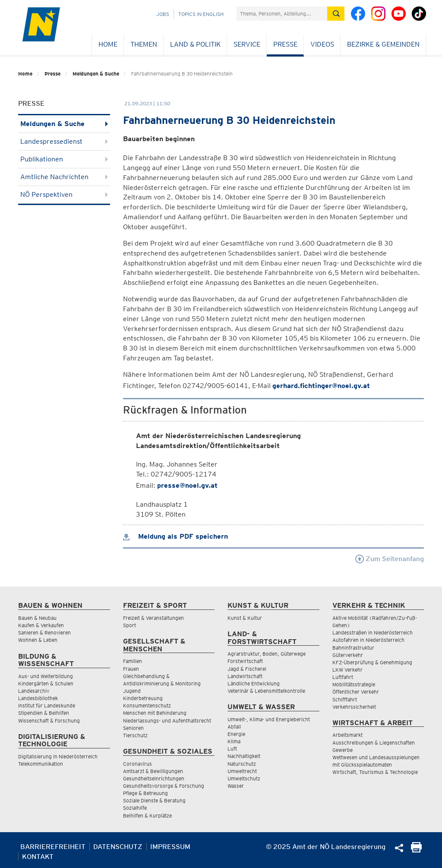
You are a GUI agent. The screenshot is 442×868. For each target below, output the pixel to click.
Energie (236, 734)
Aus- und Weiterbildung (46, 676)
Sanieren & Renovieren (44, 633)
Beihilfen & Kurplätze (147, 816)
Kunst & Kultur (245, 618)
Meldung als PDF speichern (175, 536)
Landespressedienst (64, 141)
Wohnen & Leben (38, 640)
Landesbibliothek (38, 698)
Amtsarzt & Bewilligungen (153, 771)
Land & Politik (195, 44)
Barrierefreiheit (53, 847)
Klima (234, 741)
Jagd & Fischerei (247, 669)
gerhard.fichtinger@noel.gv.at (321, 386)
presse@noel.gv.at (187, 485)
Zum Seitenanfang (390, 559)
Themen (144, 44)
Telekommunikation (41, 764)
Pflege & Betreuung (145, 793)
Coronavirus (137, 764)
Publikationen (64, 159)
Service (247, 44)
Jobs (163, 14)
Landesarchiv (34, 691)
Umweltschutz (244, 778)
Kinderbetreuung (143, 698)
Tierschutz (135, 735)
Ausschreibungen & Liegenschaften (374, 743)
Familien (133, 661)
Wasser (236, 786)
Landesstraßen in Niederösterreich (373, 633)
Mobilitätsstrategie (354, 684)
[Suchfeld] (282, 14)
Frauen (131, 669)
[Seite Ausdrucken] (416, 850)
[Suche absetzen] (336, 14)
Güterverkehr (348, 655)
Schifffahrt (345, 699)
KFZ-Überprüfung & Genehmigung (372, 662)
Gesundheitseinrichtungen (154, 778)
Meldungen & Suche (96, 74)
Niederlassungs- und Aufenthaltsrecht (167, 721)
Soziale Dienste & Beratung (154, 800)
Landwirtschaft (245, 676)
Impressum (170, 847)
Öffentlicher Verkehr (356, 692)
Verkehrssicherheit (354, 707)
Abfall (234, 727)
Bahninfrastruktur (353, 648)
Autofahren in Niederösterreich (368, 640)
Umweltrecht (242, 771)
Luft (232, 749)
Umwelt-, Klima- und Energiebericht (269, 719)
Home (108, 44)
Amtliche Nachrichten (64, 177)
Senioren (133, 728)
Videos (322, 44)
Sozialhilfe (135, 808)
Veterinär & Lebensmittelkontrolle (266, 691)
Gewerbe (343, 750)
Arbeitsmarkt (347, 735)
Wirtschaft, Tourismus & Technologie (375, 772)
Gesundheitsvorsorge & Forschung (164, 786)
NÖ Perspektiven (64, 194)
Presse (285, 44)
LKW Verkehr (347, 670)
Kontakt (38, 857)
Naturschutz (242, 764)
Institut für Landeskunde (47, 705)
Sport (129, 625)
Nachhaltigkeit (244, 756)
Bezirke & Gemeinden (383, 44)
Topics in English (201, 14)
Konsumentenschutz (147, 705)
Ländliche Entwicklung (254, 683)
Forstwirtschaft (245, 661)
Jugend (132, 691)
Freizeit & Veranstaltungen (153, 618)
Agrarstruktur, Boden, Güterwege (267, 654)
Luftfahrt (343, 677)
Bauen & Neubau (37, 618)
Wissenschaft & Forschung (49, 721)
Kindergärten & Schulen (46, 683)
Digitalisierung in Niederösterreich (58, 756)
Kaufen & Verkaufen (41, 625)
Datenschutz (118, 847)
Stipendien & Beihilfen (44, 713)
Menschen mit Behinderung (155, 713)
